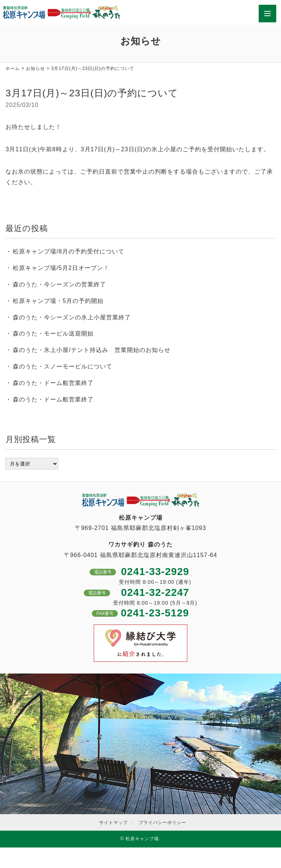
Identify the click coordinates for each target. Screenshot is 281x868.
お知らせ (35, 68)
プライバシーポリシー (162, 823)
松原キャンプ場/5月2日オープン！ (61, 268)
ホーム (13, 68)
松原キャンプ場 (142, 839)
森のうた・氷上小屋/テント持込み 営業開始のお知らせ (91, 350)
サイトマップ (113, 823)
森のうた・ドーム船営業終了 (53, 383)
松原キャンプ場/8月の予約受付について (68, 251)
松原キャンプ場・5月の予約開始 (58, 301)
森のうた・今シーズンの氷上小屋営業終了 (72, 317)
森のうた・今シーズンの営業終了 (59, 284)
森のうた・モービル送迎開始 (53, 333)
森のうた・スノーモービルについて (63, 366)
